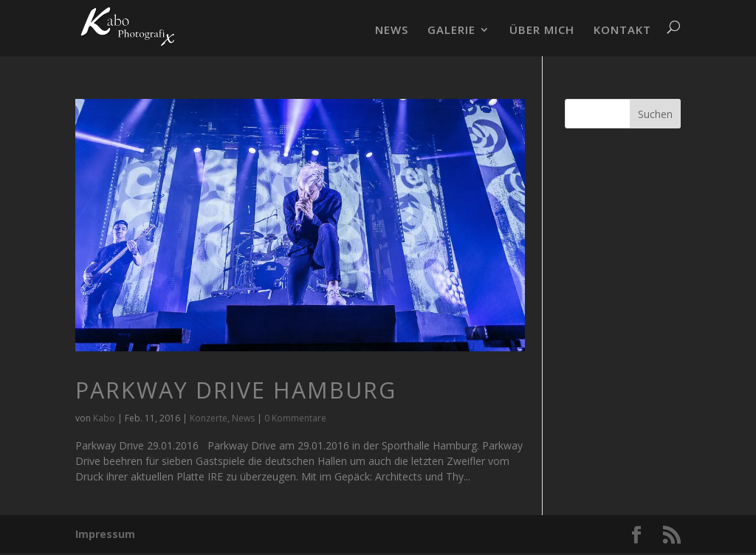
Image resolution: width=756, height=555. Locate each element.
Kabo (104, 418)
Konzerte (209, 418)
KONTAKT (622, 31)
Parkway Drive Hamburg (236, 390)
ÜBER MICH (542, 31)
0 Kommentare (295, 418)
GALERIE (451, 31)
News (243, 418)
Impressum (105, 534)
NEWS (392, 31)
